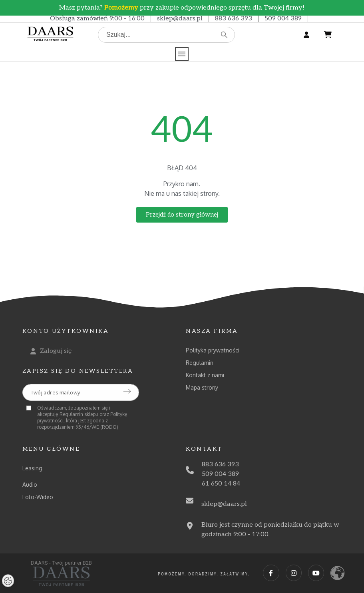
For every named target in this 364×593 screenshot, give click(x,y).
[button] (182, 215)
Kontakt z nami (205, 375)
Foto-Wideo (38, 497)
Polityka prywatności (213, 350)
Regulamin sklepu (79, 414)
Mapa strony (202, 387)
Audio (30, 485)
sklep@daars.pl (180, 19)
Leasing (32, 468)
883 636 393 (234, 19)
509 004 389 (283, 19)
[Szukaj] (166, 35)
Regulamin (200, 363)
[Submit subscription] (127, 391)
